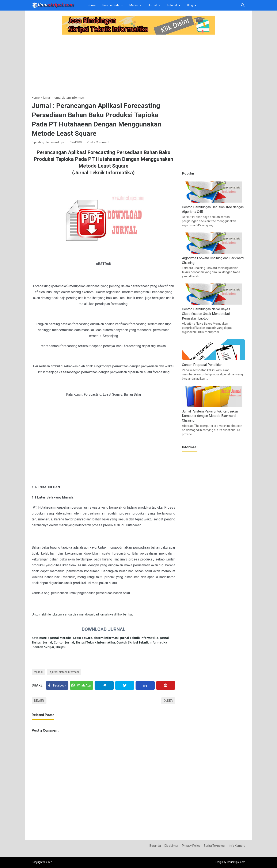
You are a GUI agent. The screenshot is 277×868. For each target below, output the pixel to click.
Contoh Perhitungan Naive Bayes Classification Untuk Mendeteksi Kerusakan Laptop (206, 314)
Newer (39, 701)
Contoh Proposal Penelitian (202, 365)
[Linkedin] (145, 685)
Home (92, 5)
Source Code (111, 5)
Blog (190, 5)
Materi (134, 5)
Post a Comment (98, 142)
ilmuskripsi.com (236, 862)
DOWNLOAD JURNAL (104, 629)
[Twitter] (81, 685)
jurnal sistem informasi (65, 672)
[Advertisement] (103, 66)
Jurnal (152, 5)
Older (168, 701)
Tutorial (172, 5)
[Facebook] (57, 685)
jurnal (39, 672)
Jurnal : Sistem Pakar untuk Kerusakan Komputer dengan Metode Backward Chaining (210, 416)
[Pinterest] (166, 685)
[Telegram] (104, 685)
